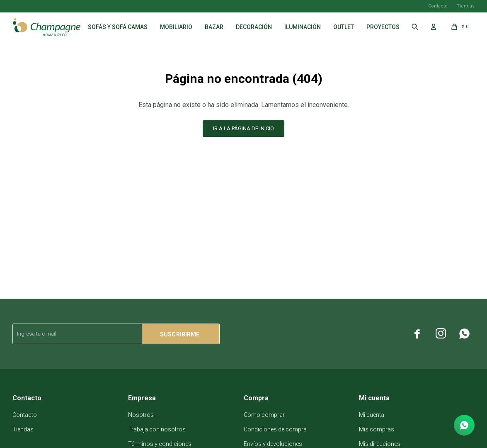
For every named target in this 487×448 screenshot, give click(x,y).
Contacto (438, 6)
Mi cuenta (372, 415)
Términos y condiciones (160, 444)
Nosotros (141, 415)
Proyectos (383, 27)
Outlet (344, 27)
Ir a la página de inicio (243, 128)
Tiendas (466, 6)
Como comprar (264, 415)
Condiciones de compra (275, 429)
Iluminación (303, 27)
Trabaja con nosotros (157, 429)
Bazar (214, 27)
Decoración (254, 27)
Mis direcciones (380, 444)
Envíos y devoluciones (273, 444)
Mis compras (377, 429)
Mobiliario (176, 27)
